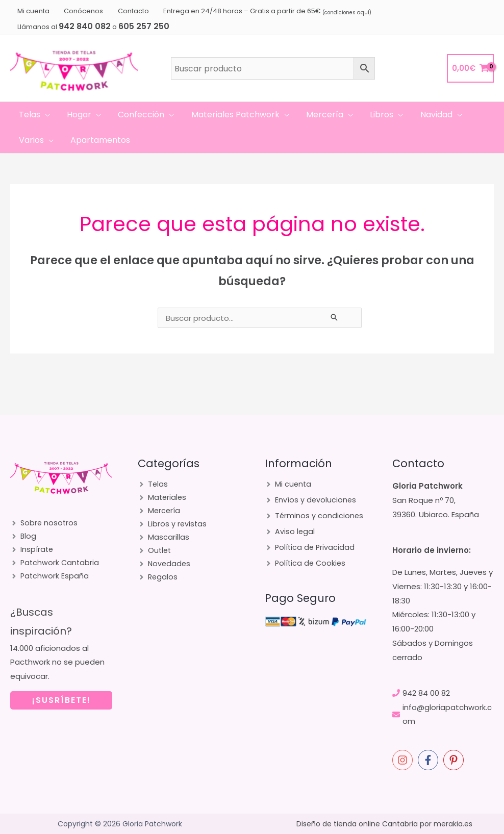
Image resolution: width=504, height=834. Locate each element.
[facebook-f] (430, 760)
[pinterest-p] (455, 760)
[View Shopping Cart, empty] (470, 69)
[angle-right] (45, 524)
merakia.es (453, 824)
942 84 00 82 (426, 693)
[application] (45, 115)
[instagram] (404, 760)
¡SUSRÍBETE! (61, 705)
